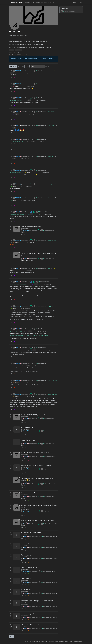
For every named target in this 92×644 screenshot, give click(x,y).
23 (22, 550)
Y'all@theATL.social (16, 2)
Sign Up (80, 2)
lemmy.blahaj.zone (25, 228)
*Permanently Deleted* (15, 173)
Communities (28, 2)
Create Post (37, 2)
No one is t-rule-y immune (16, 331)
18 (22, 631)
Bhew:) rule (51, 156)
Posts (27, 66)
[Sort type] (38, 66)
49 (22, 562)
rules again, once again (15, 366)
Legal (56, 641)
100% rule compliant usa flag (17, 214)
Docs (67, 641)
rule (49, 71)
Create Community (46, 2)
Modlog (51, 641)
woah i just (51, 184)
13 (22, 596)
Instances (62, 641)
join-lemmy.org (78, 641)
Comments (21, 66)
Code (71, 641)
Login (75, 2)
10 (22, 620)
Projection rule (51, 112)
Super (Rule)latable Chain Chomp (18, 142)
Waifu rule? (51, 306)
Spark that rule (51, 84)
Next (12, 636)
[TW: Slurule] (51, 125)
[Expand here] (17, 229)
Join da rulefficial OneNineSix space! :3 (19, 284)
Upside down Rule (52, 380)
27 (22, 460)
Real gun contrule (52, 240)
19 (22, 539)
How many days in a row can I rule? (18, 350)
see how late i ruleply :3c (16, 100)
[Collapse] (11, 71)
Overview (13, 66)
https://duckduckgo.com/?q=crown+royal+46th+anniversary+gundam (29, 335)
